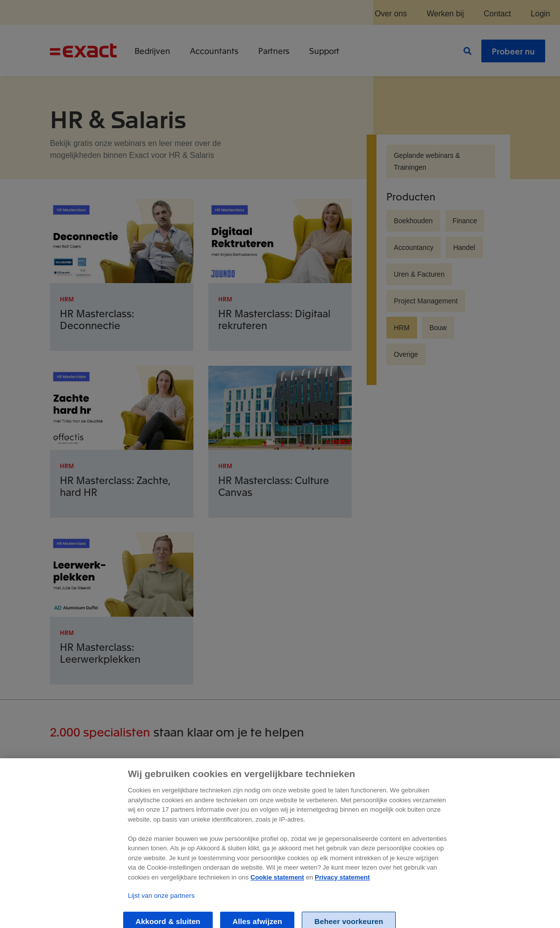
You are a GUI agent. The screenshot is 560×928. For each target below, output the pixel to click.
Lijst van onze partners (161, 907)
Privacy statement (342, 889)
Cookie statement (277, 889)
